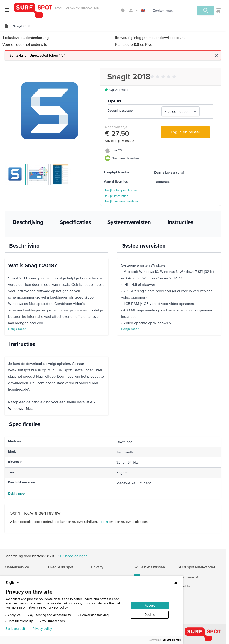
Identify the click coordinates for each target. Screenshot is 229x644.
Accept (150, 606)
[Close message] (217, 55)
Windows (16, 408)
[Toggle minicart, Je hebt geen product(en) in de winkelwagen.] (218, 10)
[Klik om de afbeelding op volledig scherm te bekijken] (50, 113)
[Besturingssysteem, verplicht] (181, 111)
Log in (103, 521)
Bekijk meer (17, 329)
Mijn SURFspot (134, 10)
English (143, 10)
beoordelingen (73, 556)
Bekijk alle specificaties (121, 190)
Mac (29, 408)
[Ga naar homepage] (33, 10)
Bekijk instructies (116, 196)
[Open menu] (7, 10)
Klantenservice (17, 567)
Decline (150, 615)
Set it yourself (15, 629)
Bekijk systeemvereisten (121, 201)
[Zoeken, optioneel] (173, 10)
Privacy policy (42, 629)
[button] (164, 77)
